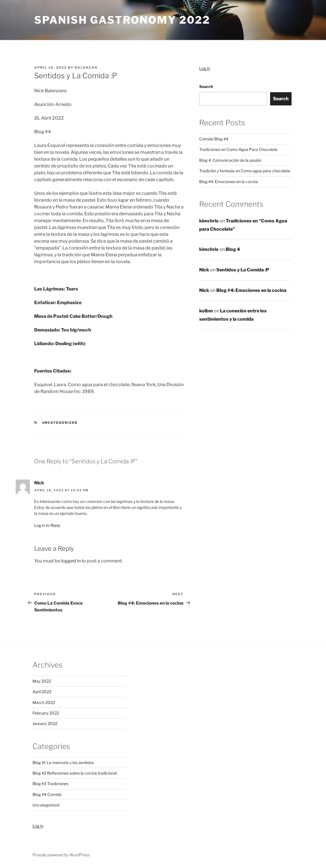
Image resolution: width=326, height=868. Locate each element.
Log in (205, 68)
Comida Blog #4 (214, 139)
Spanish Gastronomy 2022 (122, 20)
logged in (71, 561)
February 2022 (46, 713)
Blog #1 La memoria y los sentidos (63, 762)
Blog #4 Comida (47, 794)
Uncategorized (60, 423)
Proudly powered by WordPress (61, 855)
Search (206, 86)
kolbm (206, 311)
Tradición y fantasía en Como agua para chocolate (245, 171)
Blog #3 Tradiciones (50, 784)
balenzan (86, 67)
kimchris (209, 221)
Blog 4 (233, 249)
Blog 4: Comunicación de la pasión (230, 160)
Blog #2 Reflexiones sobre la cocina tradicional (75, 773)
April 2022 (42, 692)
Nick (204, 270)
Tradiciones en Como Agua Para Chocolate (238, 149)
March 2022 (44, 702)
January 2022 (45, 723)
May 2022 (42, 681)
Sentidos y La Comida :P (243, 270)
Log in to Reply (47, 525)
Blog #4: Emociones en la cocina (229, 182)
